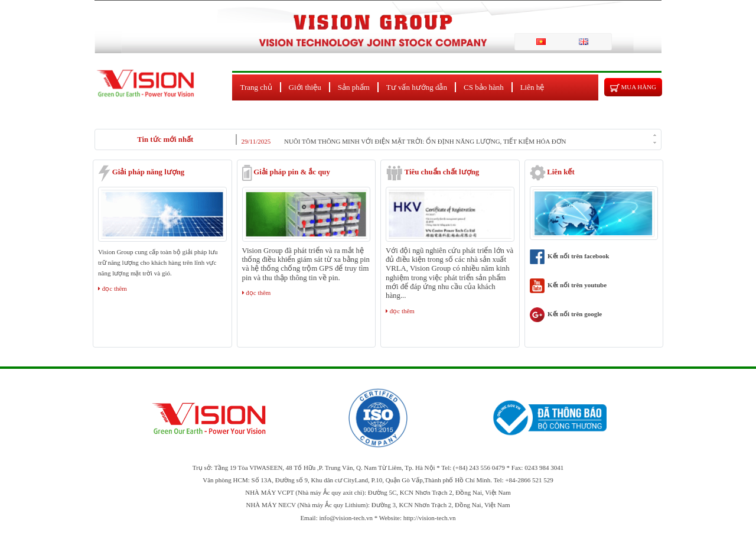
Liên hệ (532, 87)
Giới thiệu (305, 87)
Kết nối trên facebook (570, 256)
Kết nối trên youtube (568, 285)
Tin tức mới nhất (165, 139)
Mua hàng (633, 88)
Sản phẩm (354, 87)
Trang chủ (256, 87)
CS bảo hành (484, 87)
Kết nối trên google (566, 314)
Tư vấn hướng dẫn (417, 87)
